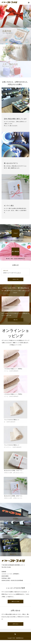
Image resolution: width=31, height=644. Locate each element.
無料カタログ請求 (15, 601)
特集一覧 (15, 320)
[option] (15, 306)
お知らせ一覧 (15, 279)
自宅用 (6, 298)
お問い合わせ (15, 624)
